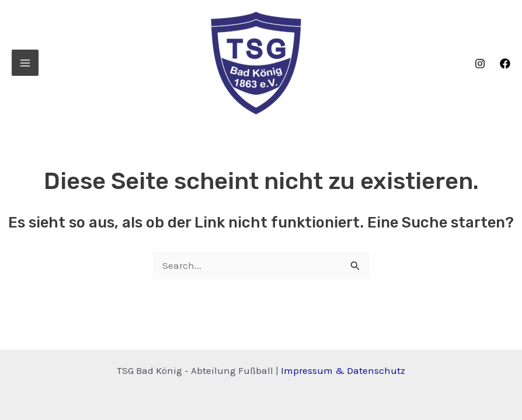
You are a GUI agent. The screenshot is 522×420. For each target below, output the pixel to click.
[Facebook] (505, 64)
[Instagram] (480, 64)
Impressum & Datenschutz (343, 370)
